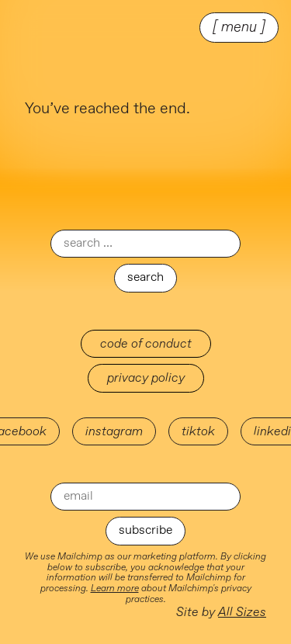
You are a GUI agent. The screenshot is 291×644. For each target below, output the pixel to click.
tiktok (198, 431)
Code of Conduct (146, 344)
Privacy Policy (146, 378)
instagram (114, 431)
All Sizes (242, 612)
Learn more (115, 589)
